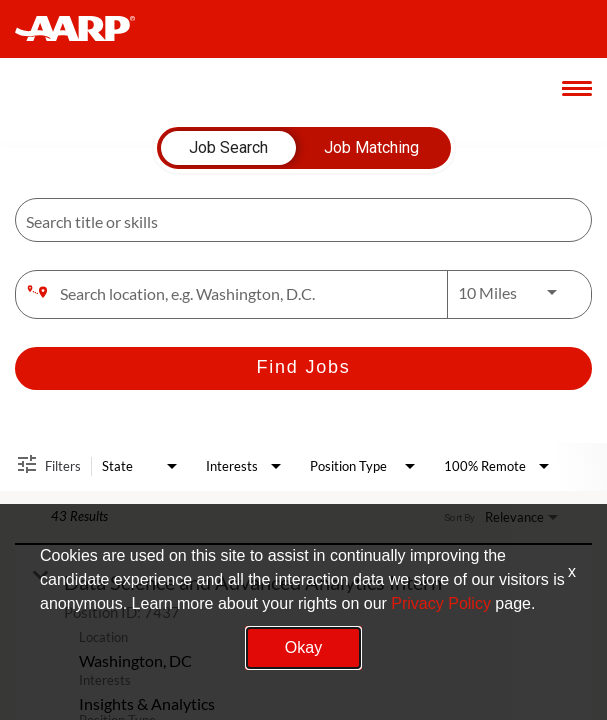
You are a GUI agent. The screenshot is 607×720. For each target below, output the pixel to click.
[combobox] (293, 220)
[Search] (303, 368)
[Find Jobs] (303, 368)
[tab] (228, 148)
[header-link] (84, 29)
